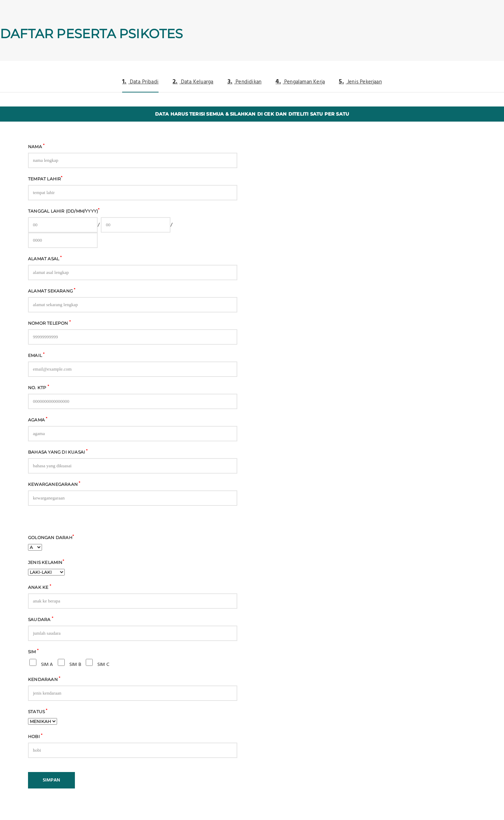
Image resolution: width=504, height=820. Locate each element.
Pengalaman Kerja (300, 82)
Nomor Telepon (49, 323)
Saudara (41, 619)
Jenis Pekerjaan (360, 82)
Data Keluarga (193, 82)
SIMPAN (51, 780)
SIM (33, 651)
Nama (36, 146)
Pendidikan (245, 82)
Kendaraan (44, 679)
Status (38, 711)
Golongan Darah (51, 537)
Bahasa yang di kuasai (58, 452)
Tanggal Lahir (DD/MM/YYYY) (64, 211)
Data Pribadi (140, 82)
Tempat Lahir (45, 178)
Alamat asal (45, 258)
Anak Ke (40, 587)
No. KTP (38, 387)
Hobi (35, 736)
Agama (38, 419)
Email (36, 355)
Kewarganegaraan (54, 484)
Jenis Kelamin (46, 562)
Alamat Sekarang (52, 290)
